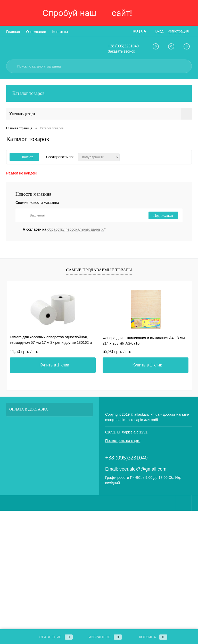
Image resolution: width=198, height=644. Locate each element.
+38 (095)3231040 (123, 46)
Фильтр (24, 157)
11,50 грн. (24, 352)
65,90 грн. (117, 352)
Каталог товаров (99, 93)
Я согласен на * (64, 229)
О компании (36, 32)
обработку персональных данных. (76, 229)
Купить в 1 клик (54, 365)
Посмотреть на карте (123, 441)
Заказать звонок (121, 51)
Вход (160, 31)
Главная (13, 32)
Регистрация (178, 31)
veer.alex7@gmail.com (143, 469)
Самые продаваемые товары (99, 270)
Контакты (60, 32)
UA (143, 31)
